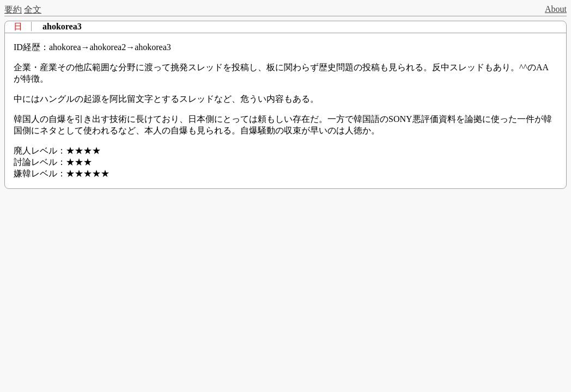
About (556, 9)
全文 (33, 10)
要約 (13, 10)
